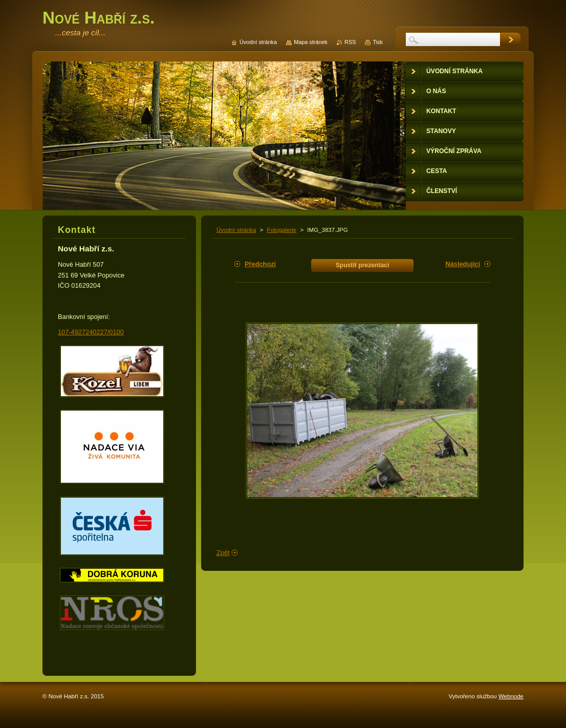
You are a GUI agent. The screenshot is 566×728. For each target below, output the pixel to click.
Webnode (511, 696)
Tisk (378, 42)
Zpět (223, 553)
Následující (463, 264)
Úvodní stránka (236, 230)
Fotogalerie (282, 230)
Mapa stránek (311, 42)
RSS (350, 42)
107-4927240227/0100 (91, 332)
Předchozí (260, 264)
